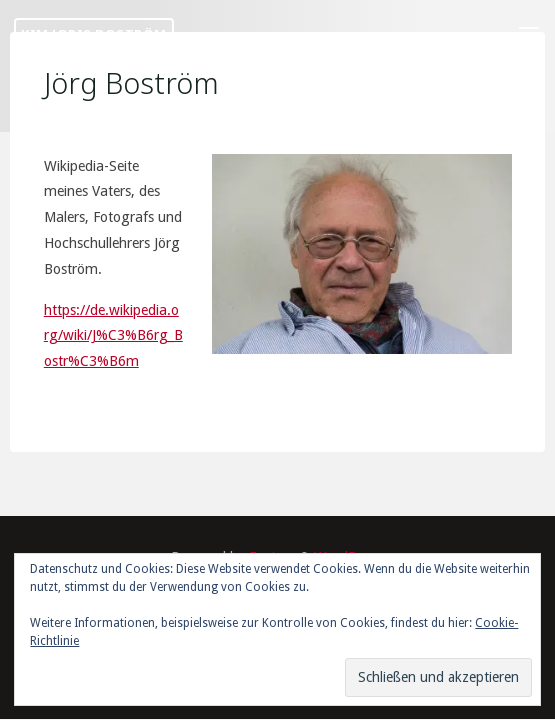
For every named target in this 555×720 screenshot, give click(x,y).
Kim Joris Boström (94, 34)
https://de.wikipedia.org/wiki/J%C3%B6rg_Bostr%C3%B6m (113, 335)
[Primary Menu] (529, 35)
